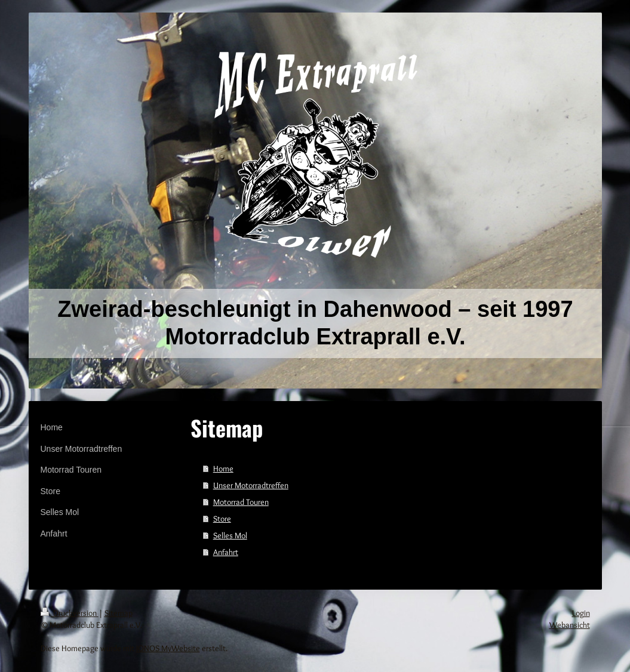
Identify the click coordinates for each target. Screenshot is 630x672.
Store (222, 519)
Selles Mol (230, 535)
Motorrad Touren (241, 502)
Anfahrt (226, 552)
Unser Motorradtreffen (251, 485)
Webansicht (570, 625)
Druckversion (70, 613)
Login (581, 613)
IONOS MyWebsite (168, 648)
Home (223, 468)
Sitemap (119, 613)
